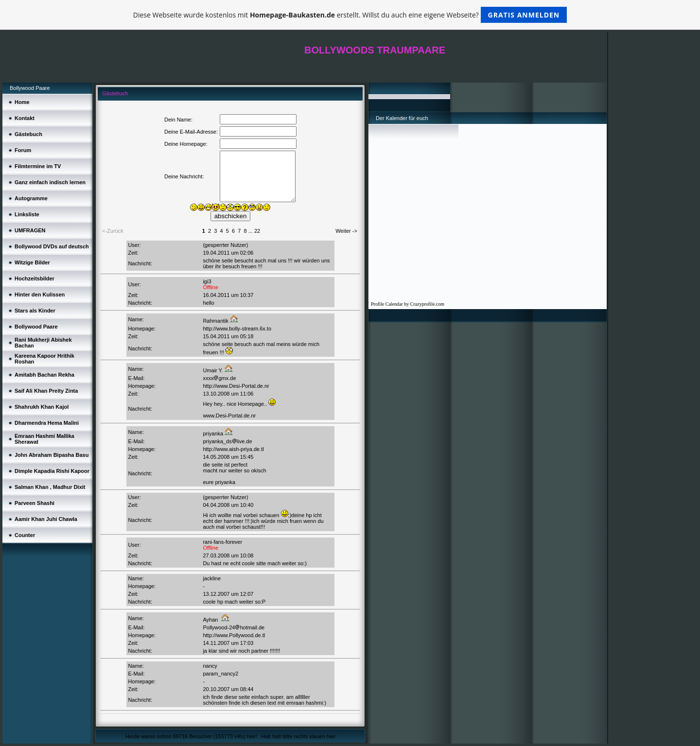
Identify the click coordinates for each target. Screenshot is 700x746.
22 (257, 231)
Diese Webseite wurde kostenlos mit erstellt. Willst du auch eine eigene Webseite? (350, 15)
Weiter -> (346, 231)
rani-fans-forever (222, 542)
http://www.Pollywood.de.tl (234, 635)
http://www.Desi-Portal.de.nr (236, 386)
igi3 (207, 281)
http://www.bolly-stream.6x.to (237, 329)
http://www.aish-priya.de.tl (233, 449)
